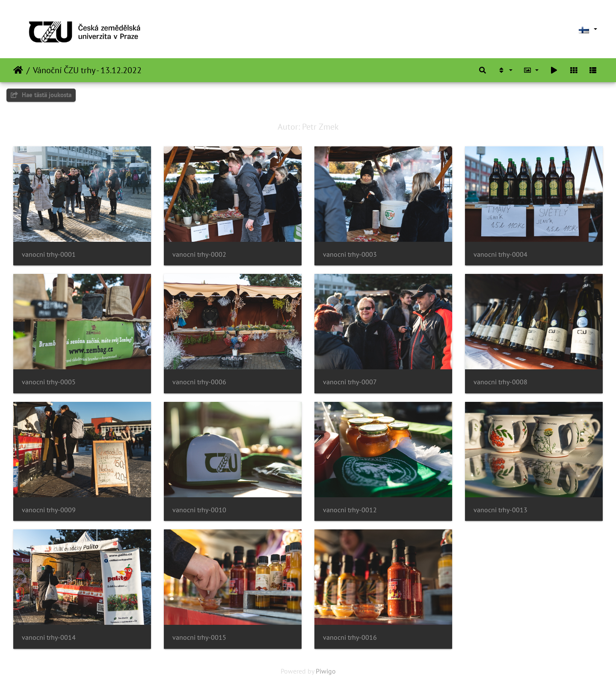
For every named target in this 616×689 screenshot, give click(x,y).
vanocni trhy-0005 (49, 382)
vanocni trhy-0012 (350, 510)
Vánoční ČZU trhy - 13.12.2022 (87, 70)
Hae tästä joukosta (41, 95)
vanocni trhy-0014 (49, 637)
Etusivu (18, 70)
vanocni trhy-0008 (500, 382)
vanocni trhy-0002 (199, 254)
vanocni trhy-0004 (500, 254)
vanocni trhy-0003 (350, 254)
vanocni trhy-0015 (199, 637)
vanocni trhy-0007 (350, 382)
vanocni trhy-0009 (49, 510)
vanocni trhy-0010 (199, 510)
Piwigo (326, 671)
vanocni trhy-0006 (199, 382)
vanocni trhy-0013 (500, 510)
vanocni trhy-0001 (49, 254)
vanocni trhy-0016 (350, 637)
